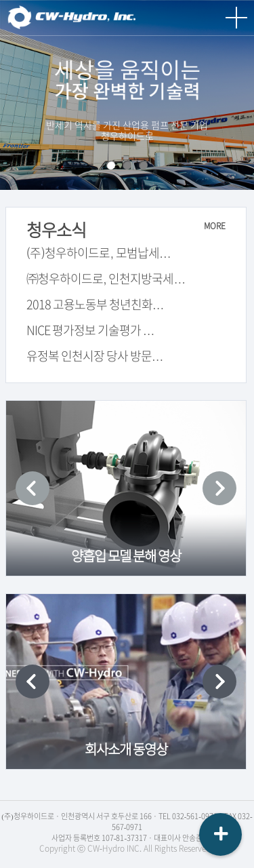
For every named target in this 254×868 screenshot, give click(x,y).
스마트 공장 (127, 165)
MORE (215, 226)
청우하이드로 (75, 18)
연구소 (143, 165)
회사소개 (111, 165)
